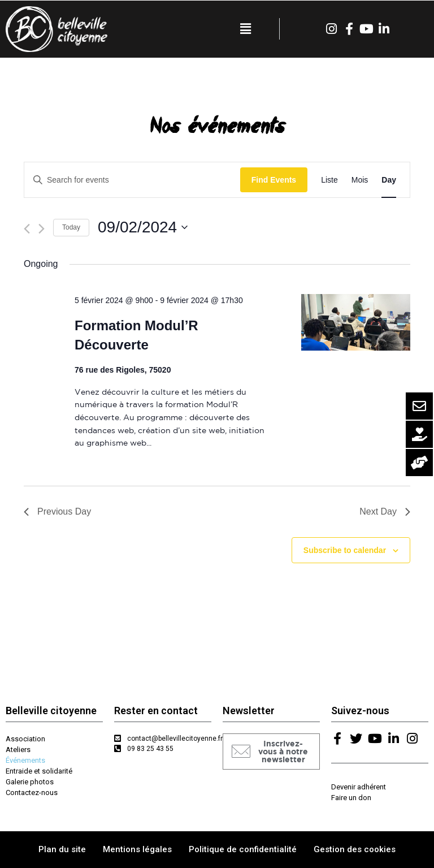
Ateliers (18, 750)
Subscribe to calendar (345, 550)
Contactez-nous (32, 793)
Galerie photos (30, 782)
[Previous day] (27, 229)
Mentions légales (137, 849)
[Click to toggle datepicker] (143, 227)
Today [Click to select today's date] (71, 227)
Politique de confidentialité (243, 849)
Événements (25, 760)
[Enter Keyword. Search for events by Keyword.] (132, 180)
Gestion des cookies (355, 849)
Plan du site (62, 849)
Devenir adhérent (359, 787)
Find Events (274, 180)
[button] (271, 752)
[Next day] (42, 229)
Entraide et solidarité (39, 771)
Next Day (385, 511)
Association (25, 739)
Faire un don (351, 798)
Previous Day (57, 511)
